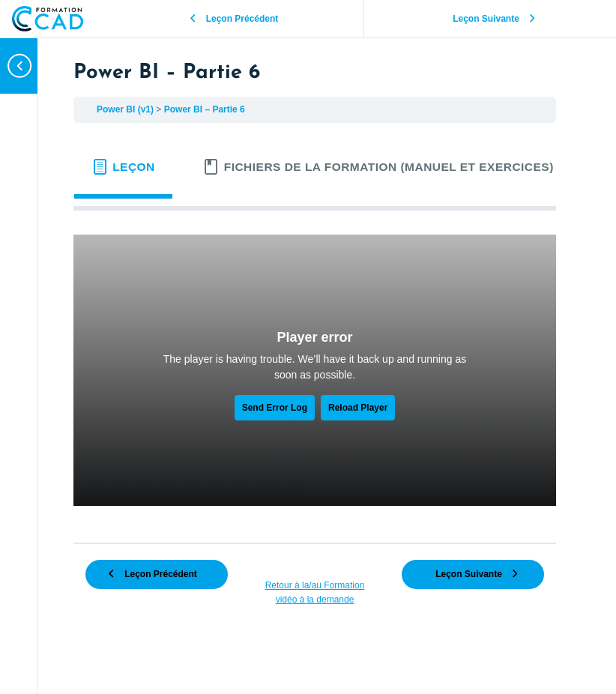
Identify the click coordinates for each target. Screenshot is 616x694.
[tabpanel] (315, 370)
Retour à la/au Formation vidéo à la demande (315, 592)
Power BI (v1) (126, 109)
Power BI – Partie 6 (205, 109)
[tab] (123, 167)
